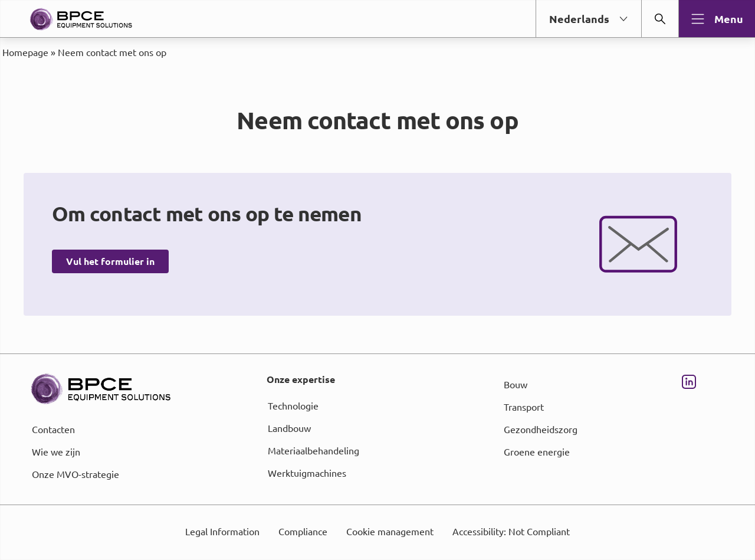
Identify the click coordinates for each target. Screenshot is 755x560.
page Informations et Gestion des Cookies (401, 323)
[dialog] (377, 280)
